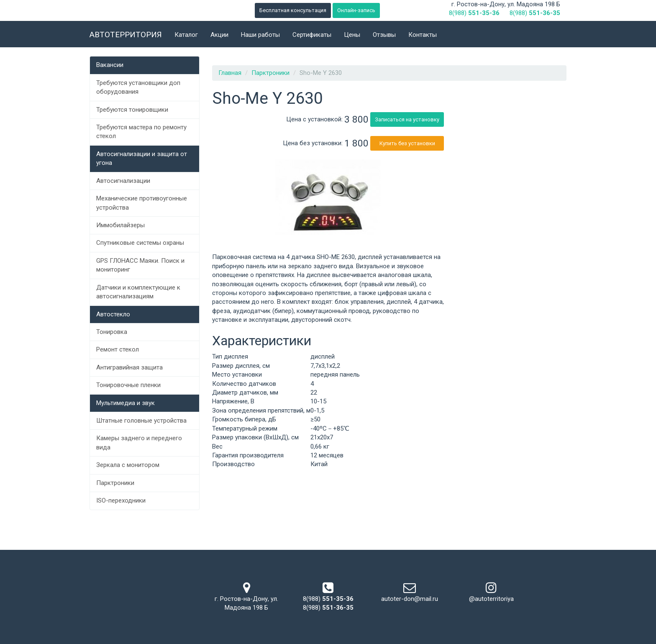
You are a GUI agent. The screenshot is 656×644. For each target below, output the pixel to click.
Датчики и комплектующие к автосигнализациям (138, 292)
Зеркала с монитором (128, 465)
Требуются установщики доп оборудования (138, 87)
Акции (219, 35)
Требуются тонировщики (132, 110)
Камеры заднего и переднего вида (139, 443)
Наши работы (260, 35)
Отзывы (384, 35)
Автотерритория (126, 35)
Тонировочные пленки (128, 385)
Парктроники (115, 483)
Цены (352, 35)
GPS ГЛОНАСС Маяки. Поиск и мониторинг (140, 265)
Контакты (423, 35)
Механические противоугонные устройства (142, 203)
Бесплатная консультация (293, 10)
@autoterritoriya (491, 599)
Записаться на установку (407, 119)
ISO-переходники (121, 500)
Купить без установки (407, 143)
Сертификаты (312, 35)
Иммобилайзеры (120, 225)
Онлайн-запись (356, 10)
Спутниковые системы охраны (140, 243)
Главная (230, 73)
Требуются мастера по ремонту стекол (141, 132)
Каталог (186, 35)
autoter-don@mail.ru (410, 599)
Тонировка (112, 332)
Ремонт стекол (118, 349)
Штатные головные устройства (141, 421)
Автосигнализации (123, 181)
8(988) (474, 13)
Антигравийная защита (129, 367)
